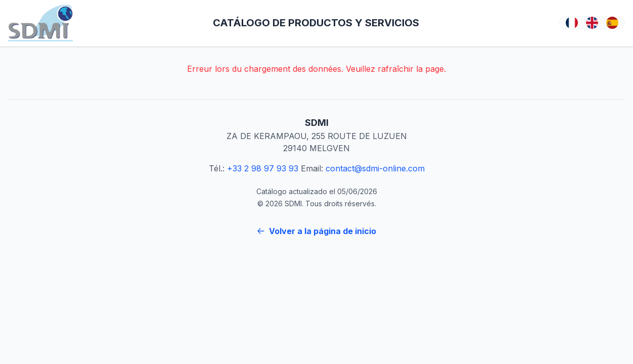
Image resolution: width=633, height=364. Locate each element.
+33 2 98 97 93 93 (263, 168)
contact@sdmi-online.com (375, 168)
